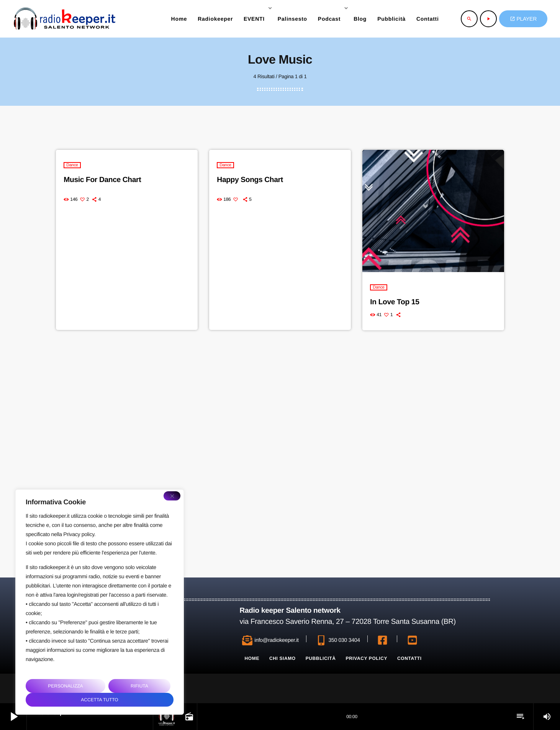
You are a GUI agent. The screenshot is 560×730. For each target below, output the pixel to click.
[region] (100, 602)
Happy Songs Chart (251, 180)
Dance (72, 165)
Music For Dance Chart (104, 180)
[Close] (172, 496)
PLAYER (523, 19)
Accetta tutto (99, 700)
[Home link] (64, 19)
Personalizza (65, 686)
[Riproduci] (488, 19)
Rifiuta (139, 686)
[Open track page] (188, 717)
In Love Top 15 (395, 302)
